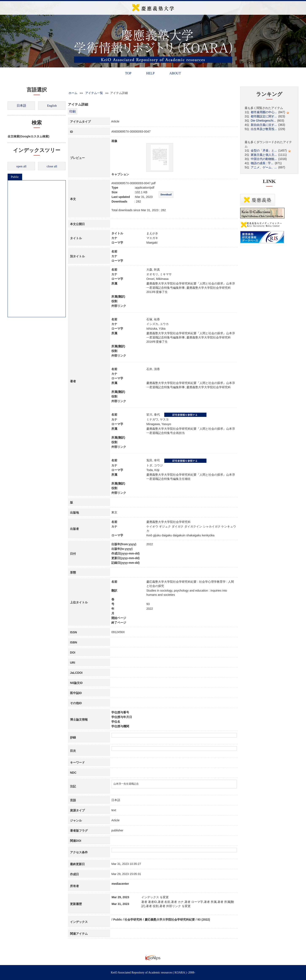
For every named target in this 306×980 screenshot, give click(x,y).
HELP (150, 73)
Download (166, 195)
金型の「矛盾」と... (264, 150)
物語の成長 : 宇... (262, 163)
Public (15, 177)
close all (52, 166)
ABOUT (175, 73)
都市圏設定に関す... (264, 116)
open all (21, 166)
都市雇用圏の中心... (264, 112)
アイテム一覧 (94, 93)
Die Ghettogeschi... (263, 121)
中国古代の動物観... (264, 159)
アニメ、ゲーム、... (264, 167)
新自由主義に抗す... (264, 125)
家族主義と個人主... (264, 155)
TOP (128, 73)
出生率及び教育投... (264, 129)
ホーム (73, 93)
